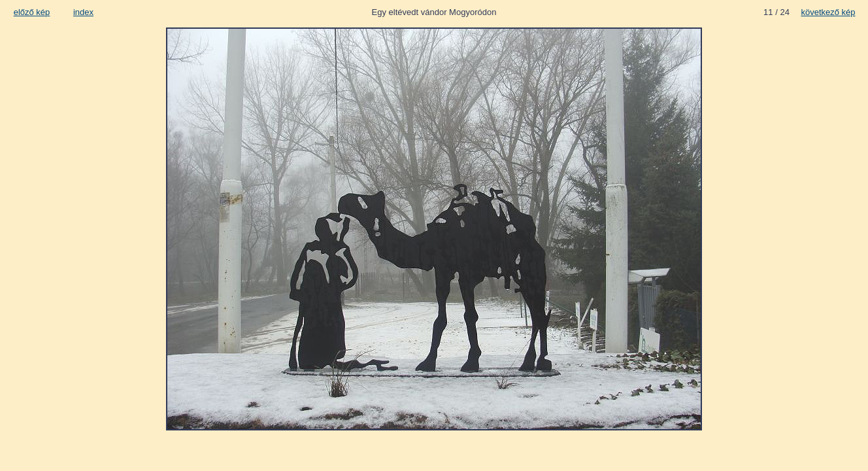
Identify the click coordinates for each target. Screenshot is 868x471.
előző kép (32, 12)
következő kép (828, 12)
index (83, 12)
